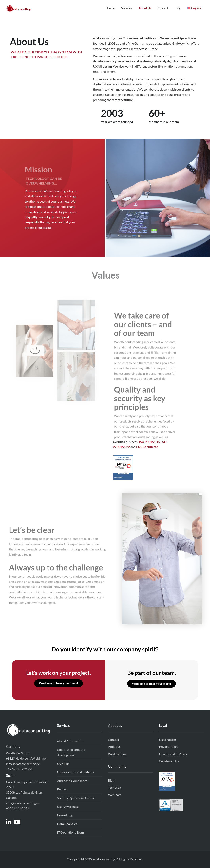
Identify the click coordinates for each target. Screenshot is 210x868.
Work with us (117, 754)
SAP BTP (63, 764)
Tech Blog (115, 788)
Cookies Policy (169, 761)
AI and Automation (70, 741)
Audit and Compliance (72, 781)
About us (114, 747)
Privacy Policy (168, 747)
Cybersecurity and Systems (75, 772)
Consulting (65, 815)
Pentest (62, 789)
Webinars (115, 795)
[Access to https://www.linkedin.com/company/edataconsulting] (10, 823)
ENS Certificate (147, 447)
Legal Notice (167, 740)
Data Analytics (67, 824)
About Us (145, 8)
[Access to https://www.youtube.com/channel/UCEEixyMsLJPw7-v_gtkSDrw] (18, 823)
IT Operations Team (70, 832)
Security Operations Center (76, 798)
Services (127, 8)
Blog (178, 8)
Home (111, 8)
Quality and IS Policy (173, 754)
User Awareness (68, 807)
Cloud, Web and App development (71, 752)
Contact (163, 8)
